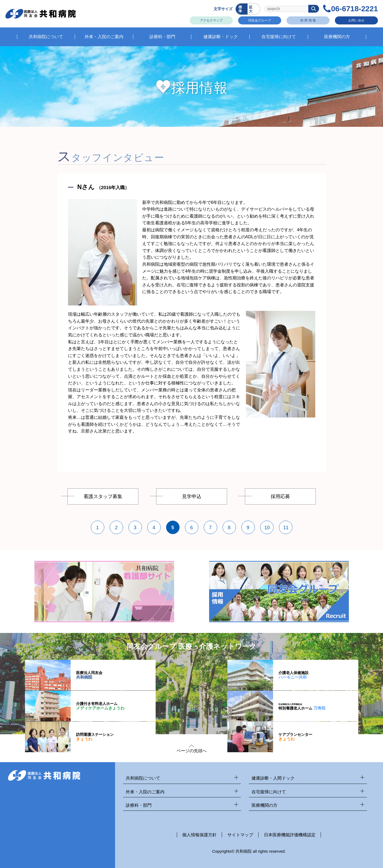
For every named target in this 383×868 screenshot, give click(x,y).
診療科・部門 (182, 806)
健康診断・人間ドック (308, 778)
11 (286, 528)
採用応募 (280, 496)
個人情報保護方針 (199, 835)
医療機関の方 (308, 806)
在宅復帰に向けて (308, 792)
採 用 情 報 (308, 20)
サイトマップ (240, 835)
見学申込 (192, 496)
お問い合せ (356, 20)
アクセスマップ (211, 20)
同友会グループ (259, 20)
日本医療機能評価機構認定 (290, 835)
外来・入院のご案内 (182, 792)
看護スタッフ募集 (103, 496)
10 (267, 528)
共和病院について (182, 778)
